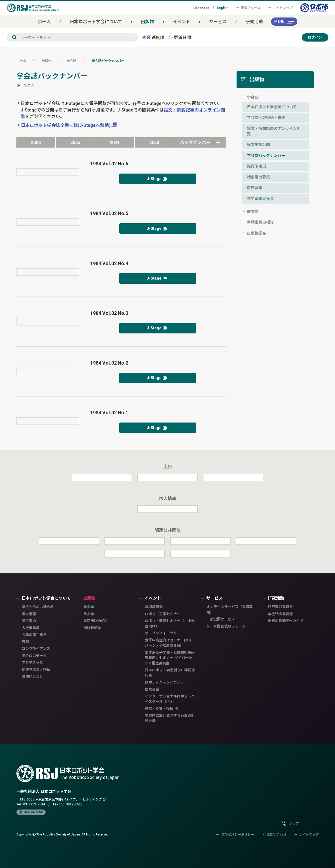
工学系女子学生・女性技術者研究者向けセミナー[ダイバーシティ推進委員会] (170, 658)
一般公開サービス (221, 619)
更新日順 (180, 37)
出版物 (147, 22)
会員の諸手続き (34, 635)
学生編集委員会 (260, 199)
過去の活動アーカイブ (286, 621)
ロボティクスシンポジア (164, 682)
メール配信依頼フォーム (226, 626)
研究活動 (254, 22)
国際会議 (152, 689)
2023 (154, 142)
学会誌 (71, 61)
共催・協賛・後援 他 (161, 709)
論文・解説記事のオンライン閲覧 (274, 131)
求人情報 (29, 614)
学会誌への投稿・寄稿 (266, 118)
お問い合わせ (33, 677)
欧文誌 (253, 212)
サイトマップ (280, 8)
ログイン (315, 37)
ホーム (44, 22)
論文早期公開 (258, 145)
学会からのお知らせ (38, 607)
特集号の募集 (258, 177)
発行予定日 (257, 166)
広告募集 (255, 188)
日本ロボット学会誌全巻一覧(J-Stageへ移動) (66, 125)
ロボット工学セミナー (163, 614)
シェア (29, 85)
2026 (36, 142)
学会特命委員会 (280, 614)
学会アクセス (248, 8)
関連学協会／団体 (36, 670)
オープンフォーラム (161, 633)
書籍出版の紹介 (260, 222)
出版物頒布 (257, 233)
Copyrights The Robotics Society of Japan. (63, 834)
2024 (115, 142)
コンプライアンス (36, 649)
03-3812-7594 (34, 804)
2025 (75, 142)
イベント (182, 22)
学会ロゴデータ (34, 656)
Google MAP (31, 812)
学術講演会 (154, 607)
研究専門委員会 (280, 607)
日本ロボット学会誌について (272, 107)
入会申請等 (31, 628)
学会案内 (29, 621)
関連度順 (154, 37)
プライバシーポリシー (235, 835)
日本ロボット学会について (96, 22)
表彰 (25, 642)
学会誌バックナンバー (108, 61)
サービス (218, 22)
